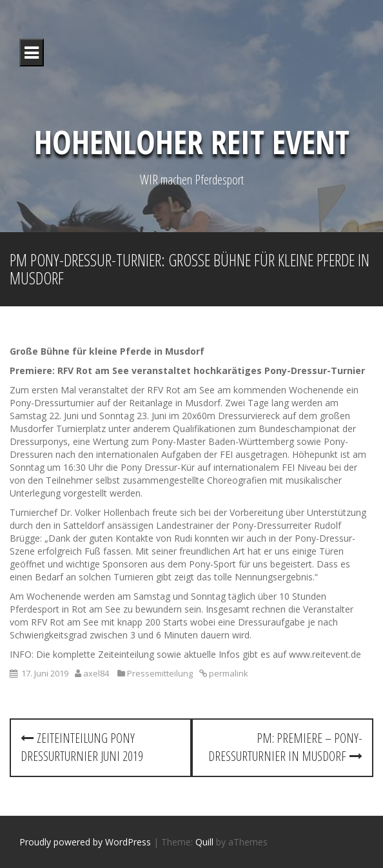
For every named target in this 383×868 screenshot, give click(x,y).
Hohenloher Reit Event (192, 142)
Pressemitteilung (160, 673)
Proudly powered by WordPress (85, 842)
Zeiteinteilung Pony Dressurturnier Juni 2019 (82, 747)
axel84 (96, 673)
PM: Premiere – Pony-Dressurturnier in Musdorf (285, 747)
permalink (228, 673)
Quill (204, 842)
